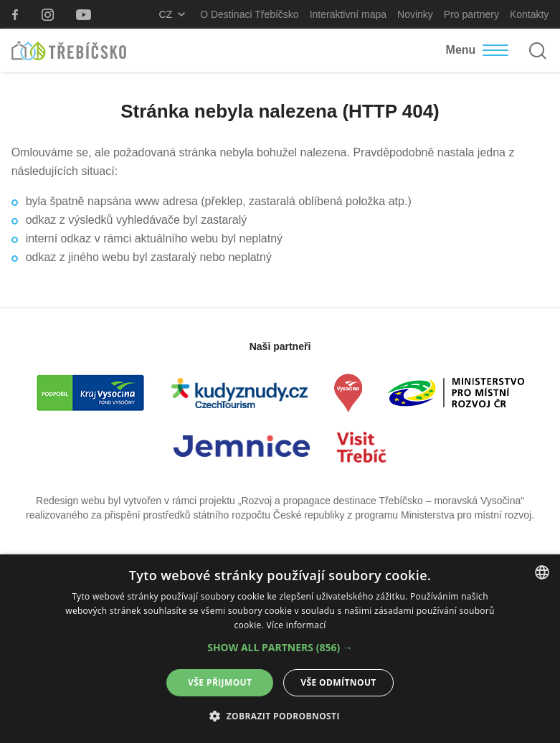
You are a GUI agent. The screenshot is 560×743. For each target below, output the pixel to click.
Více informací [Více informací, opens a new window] (296, 625)
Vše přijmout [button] (220, 682)
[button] (280, 648)
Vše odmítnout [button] (338, 682)
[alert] (280, 649)
